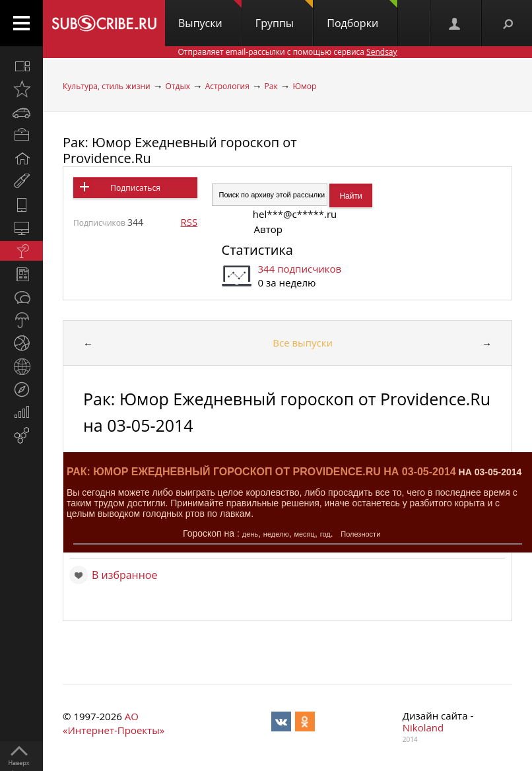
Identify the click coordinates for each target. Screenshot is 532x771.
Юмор (304, 86)
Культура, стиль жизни (107, 86)
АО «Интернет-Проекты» (114, 723)
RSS (189, 222)
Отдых (178, 86)
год (325, 534)
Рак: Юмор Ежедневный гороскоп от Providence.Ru (180, 150)
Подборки (362, 15)
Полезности (360, 534)
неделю (276, 534)
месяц (304, 534)
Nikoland (423, 727)
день (250, 534)
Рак (271, 86)
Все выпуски (303, 343)
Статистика (257, 250)
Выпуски (210, 15)
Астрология (227, 86)
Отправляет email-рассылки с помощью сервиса (287, 52)
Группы (284, 15)
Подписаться (135, 188)
